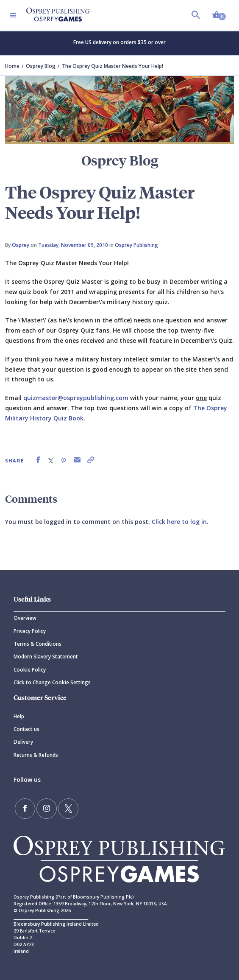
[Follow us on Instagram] (47, 809)
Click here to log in (179, 522)
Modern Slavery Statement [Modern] (46, 657)
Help (19, 716)
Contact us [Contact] (26, 729)
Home (12, 66)
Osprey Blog (41, 66)
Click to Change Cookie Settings (52, 682)
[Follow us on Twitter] (68, 809)
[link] (38, 460)
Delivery (23, 742)
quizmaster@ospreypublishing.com (76, 398)
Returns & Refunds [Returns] (36, 755)
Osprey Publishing (136, 245)
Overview (25, 618)
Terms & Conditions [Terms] (38, 644)
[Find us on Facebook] (25, 809)
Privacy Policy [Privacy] (30, 631)
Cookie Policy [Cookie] (30, 670)
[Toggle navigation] (13, 15)
